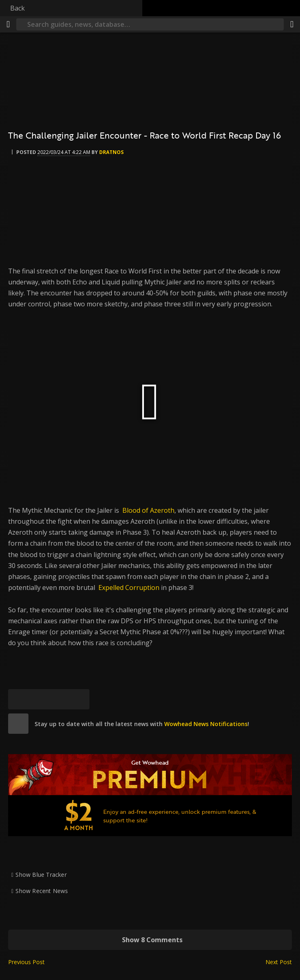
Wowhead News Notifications (206, 724)
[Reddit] (59, 699)
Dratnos (111, 152)
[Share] (292, 24)
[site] (18, 724)
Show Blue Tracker (41, 875)
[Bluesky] (18, 699)
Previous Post (26, 962)
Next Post (279, 962)
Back (17, 8)
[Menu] (8, 24)
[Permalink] (79, 699)
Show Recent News (42, 891)
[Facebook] (39, 699)
